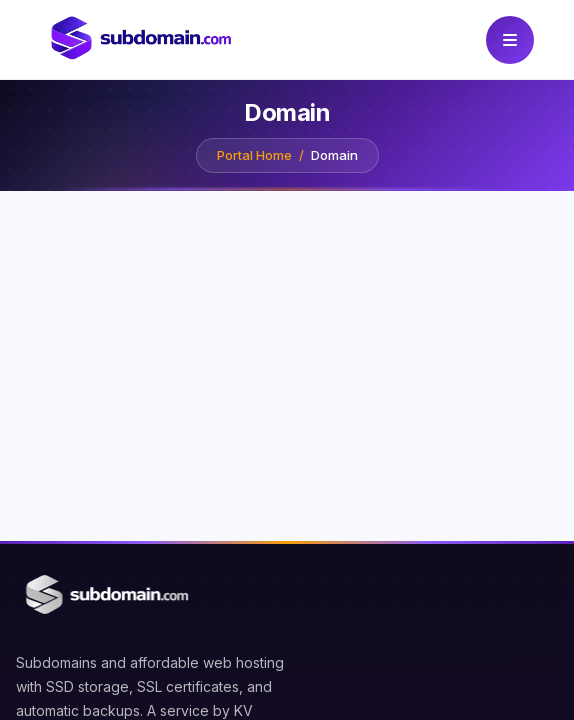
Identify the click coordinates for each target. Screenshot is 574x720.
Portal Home (254, 155)
